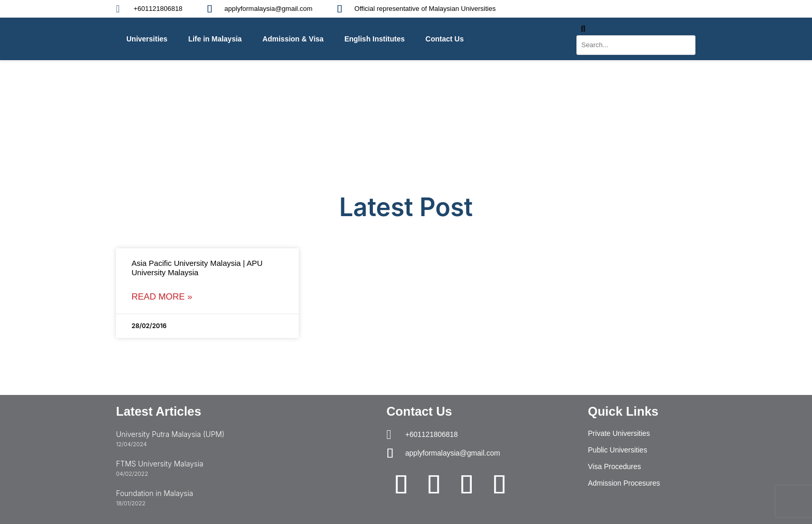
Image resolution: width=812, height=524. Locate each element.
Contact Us (445, 39)
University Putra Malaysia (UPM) (170, 434)
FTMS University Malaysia (160, 464)
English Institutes (375, 39)
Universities (147, 39)
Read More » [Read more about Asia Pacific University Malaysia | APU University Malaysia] (162, 297)
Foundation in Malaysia (155, 493)
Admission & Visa (293, 39)
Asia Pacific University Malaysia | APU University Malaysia (197, 268)
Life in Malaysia (215, 39)
